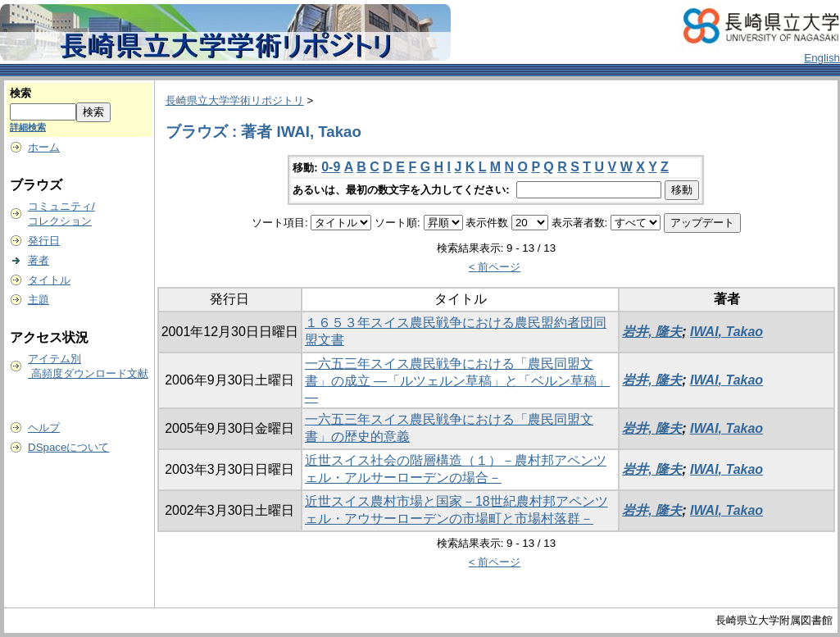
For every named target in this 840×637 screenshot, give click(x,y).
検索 (20, 93)
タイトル (49, 280)
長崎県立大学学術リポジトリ (235, 100)
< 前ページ (495, 267)
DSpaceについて (68, 447)
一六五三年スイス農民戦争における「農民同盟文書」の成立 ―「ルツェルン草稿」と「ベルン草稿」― (457, 380)
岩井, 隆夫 (652, 332)
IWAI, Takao (726, 332)
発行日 (44, 241)
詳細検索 (28, 127)
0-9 (331, 167)
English (822, 58)
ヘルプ (44, 428)
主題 (39, 300)
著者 (39, 260)
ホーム (44, 147)
